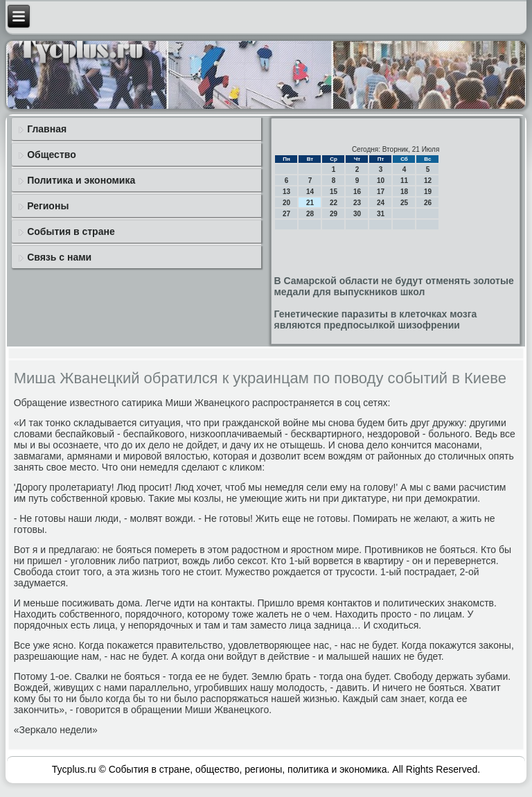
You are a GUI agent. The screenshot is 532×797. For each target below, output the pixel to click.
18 (404, 192)
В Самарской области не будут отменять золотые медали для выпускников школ (393, 286)
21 (310, 203)
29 (334, 214)
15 (334, 192)
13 (286, 192)
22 (334, 203)
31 (381, 214)
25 (404, 203)
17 (381, 192)
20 (286, 203)
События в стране (71, 231)
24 (381, 203)
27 (286, 214)
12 (428, 181)
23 (357, 203)
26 (428, 203)
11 (404, 181)
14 (310, 192)
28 (310, 214)
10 (381, 181)
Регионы (48, 206)
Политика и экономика (81, 180)
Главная (47, 129)
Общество (52, 155)
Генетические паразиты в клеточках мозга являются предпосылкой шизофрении (375, 319)
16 (357, 192)
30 (357, 214)
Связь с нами (59, 257)
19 (428, 192)
